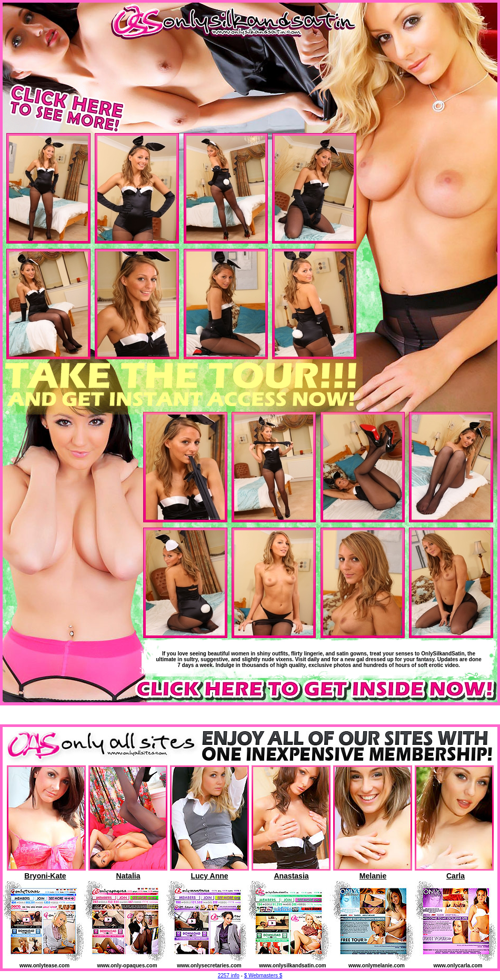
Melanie (373, 876)
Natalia (128, 876)
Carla (456, 876)
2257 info (229, 976)
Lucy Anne (209, 876)
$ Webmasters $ (263, 976)
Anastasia (291, 876)
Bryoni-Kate (45, 876)
